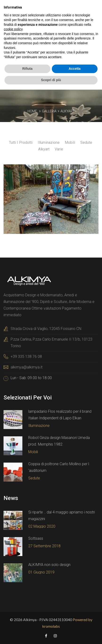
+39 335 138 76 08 (26, 357)
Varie (59, 149)
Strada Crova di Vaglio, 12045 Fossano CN (46, 329)
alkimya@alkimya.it (27, 367)
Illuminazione (49, 142)
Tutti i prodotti (21, 142)
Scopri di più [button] (51, 80)
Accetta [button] (75, 69)
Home (32, 111)
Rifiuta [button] (27, 69)
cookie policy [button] (13, 29)
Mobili (70, 142)
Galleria (49, 111)
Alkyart (67, 111)
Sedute (86, 142)
